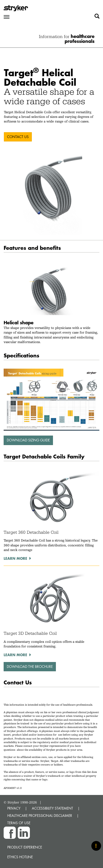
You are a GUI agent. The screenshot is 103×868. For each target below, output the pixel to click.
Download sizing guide (28, 440)
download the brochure (30, 667)
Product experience (25, 847)
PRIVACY (14, 808)
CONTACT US (18, 137)
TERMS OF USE (19, 823)
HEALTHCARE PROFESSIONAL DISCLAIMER (40, 816)
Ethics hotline (20, 857)
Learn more (15, 558)
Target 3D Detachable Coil (30, 633)
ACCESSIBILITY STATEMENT (52, 808)
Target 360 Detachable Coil (31, 532)
